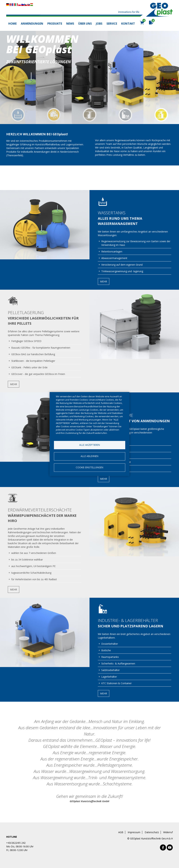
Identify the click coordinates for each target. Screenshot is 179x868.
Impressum (134, 832)
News (70, 24)
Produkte (55, 24)
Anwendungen (32, 24)
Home (12, 24)
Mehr (104, 281)
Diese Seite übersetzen (20, 5)
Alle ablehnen (89, 456)
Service (112, 24)
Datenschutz (152, 832)
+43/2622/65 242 (16, 843)
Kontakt (128, 24)
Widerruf (168, 832)
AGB (121, 832)
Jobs (99, 24)
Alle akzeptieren (90, 445)
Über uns (85, 24)
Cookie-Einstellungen (89, 467)
